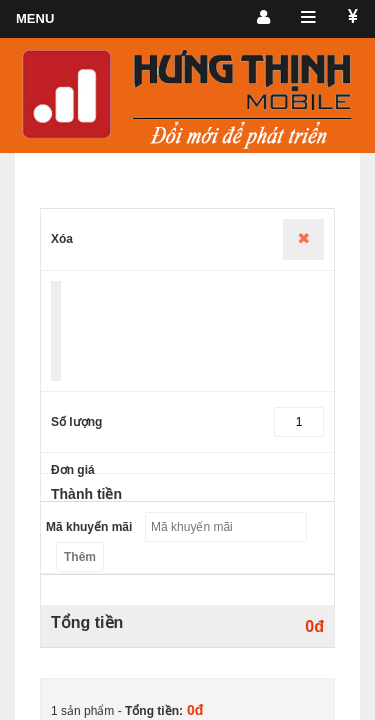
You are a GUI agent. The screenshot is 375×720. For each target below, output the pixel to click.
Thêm (80, 557)
